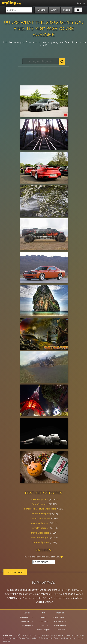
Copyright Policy (60, 617)
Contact (57, 638)
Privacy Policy (60, 625)
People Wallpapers (40, 538)
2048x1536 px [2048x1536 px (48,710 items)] (14, 590)
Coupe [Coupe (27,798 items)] (36, 594)
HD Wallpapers (43, 630)
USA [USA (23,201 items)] (80, 598)
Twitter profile (27, 621)
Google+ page (27, 625)
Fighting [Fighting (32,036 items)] (57, 594)
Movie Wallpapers (40, 533)
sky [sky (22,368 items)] (49, 598)
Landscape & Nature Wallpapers (40, 509)
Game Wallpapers (40, 542)
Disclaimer (60, 630)
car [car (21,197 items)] (74, 590)
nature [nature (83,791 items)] (11, 598)
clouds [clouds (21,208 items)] (29, 594)
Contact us (43, 625)
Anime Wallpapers (40, 523)
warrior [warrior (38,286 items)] (40, 602)
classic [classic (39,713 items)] (21, 594)
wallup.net (7, 635)
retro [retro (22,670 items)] (40, 598)
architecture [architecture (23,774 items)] (51, 590)
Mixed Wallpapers (39, 499)
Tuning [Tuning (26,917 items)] (73, 598)
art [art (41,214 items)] (60, 590)
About (44, 617)
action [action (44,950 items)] (27, 590)
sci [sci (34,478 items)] (45, 598)
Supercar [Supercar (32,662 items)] (57, 598)
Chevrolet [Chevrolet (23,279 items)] (11, 594)
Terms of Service (60, 621)
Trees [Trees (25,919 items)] (66, 598)
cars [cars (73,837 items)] (79, 590)
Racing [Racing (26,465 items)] (32, 598)
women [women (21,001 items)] (49, 602)
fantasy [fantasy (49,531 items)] (45, 594)
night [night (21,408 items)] (19, 598)
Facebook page (27, 617)
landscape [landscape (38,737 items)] (69, 594)
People (67, 10)
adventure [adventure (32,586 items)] (37, 590)
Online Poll (44, 621)
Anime (54, 10)
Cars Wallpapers (40, 504)
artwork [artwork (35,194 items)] (67, 590)
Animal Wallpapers (40, 528)
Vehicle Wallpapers (40, 514)
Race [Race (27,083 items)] (25, 598)
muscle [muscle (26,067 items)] (79, 594)
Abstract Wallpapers (40, 518)
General (42, 10)
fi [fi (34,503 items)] (51, 594)
